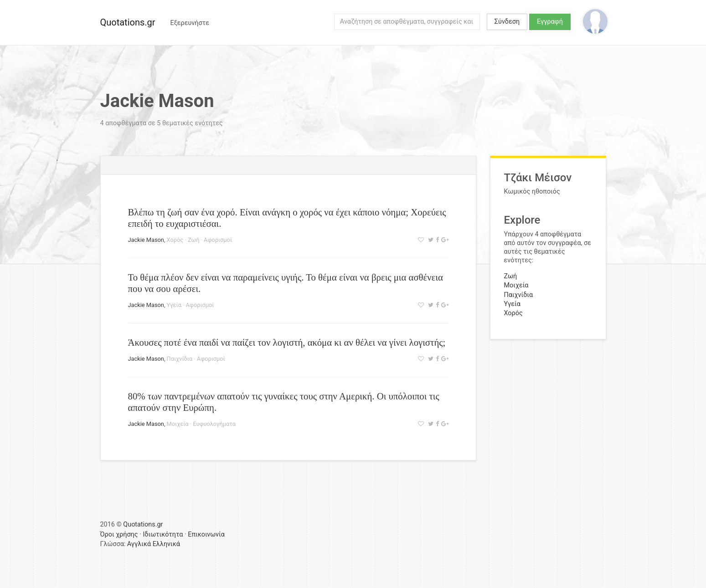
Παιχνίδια (180, 359)
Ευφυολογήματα (214, 424)
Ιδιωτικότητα (163, 534)
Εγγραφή (550, 22)
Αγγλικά (139, 544)
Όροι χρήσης (119, 534)
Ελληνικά (166, 544)
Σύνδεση (507, 22)
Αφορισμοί (218, 240)
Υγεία (174, 305)
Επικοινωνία (206, 534)
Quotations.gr (128, 22)
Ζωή (193, 240)
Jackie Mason (146, 240)
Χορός (175, 240)
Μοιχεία (178, 424)
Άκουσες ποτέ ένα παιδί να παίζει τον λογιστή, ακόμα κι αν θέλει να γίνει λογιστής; (287, 342)
